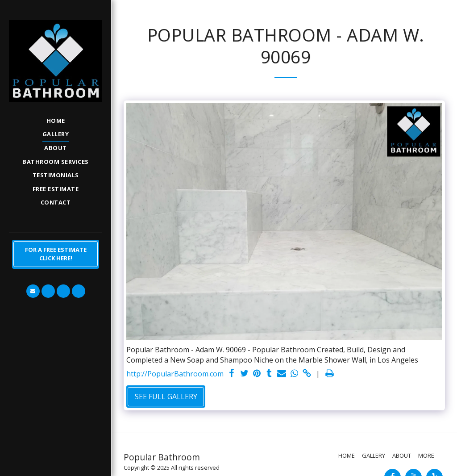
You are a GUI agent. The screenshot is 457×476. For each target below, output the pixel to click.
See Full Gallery (166, 397)
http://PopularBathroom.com (175, 374)
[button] (33, 291)
